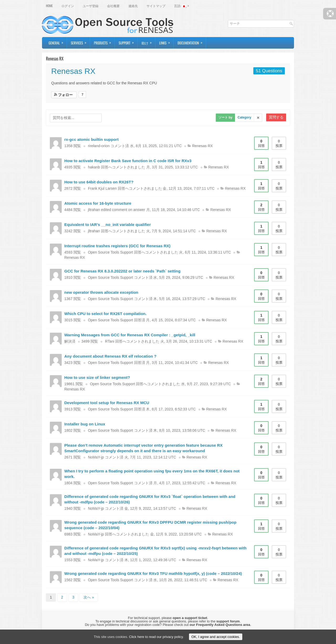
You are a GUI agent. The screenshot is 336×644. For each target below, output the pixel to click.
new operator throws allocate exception (101, 292)
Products (104, 41)
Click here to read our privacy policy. (156, 637)
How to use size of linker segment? (97, 377)
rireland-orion (99, 146)
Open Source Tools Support (111, 252)
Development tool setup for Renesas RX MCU (107, 403)
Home (49, 6)
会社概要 (113, 6)
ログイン (68, 6)
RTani (110, 341)
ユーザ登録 (91, 6)
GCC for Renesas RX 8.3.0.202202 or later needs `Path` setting (122, 271)
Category (244, 117)
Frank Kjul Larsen (102, 188)
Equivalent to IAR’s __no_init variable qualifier (108, 225)
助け (148, 41)
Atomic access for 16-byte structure (98, 203)
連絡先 (133, 6)
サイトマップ (156, 6)
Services (80, 41)
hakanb (94, 167)
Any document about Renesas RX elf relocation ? (110, 356)
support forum (228, 621)
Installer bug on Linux (85, 424)
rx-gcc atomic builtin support (91, 139)
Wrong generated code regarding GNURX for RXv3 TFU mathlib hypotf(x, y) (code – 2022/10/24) (153, 573)
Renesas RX (73, 71)
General (58, 41)
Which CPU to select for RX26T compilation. (105, 314)
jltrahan (94, 210)
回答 (261, 143)
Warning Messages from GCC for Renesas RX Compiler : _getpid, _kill (130, 335)
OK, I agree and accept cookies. (216, 637)
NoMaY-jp (96, 457)
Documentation (192, 41)
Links (166, 41)
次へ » (89, 597)
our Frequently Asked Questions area (220, 625)
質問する (276, 117)
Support (128, 41)
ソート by (225, 117)
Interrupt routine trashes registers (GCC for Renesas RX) (117, 246)
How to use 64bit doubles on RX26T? (99, 182)
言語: (183, 5)
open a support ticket (190, 618)
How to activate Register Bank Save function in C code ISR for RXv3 (128, 161)
